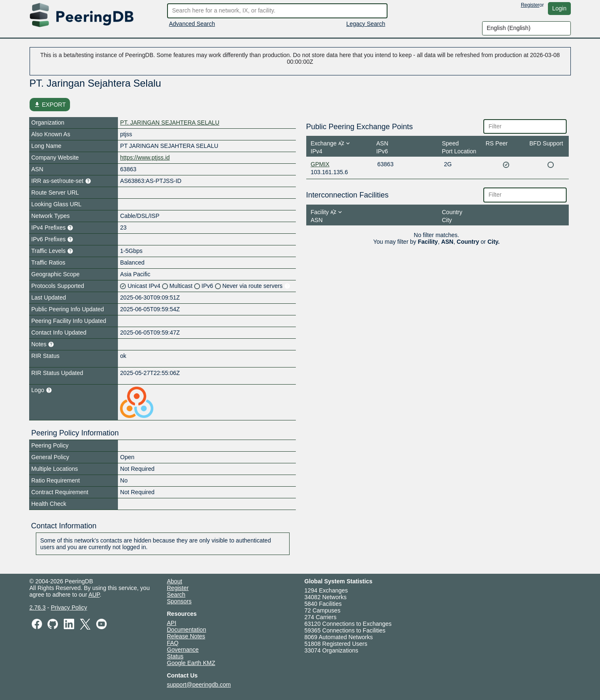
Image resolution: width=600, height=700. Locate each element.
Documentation (187, 630)
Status (175, 656)
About (175, 581)
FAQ (173, 643)
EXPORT (50, 105)
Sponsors (179, 601)
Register (530, 5)
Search (176, 595)
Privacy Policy (69, 607)
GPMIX (320, 164)
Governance (183, 650)
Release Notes (186, 636)
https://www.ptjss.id (145, 157)
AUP (94, 595)
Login (559, 8)
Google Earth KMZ (191, 663)
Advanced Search (192, 24)
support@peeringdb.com (199, 685)
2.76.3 (38, 607)
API (172, 623)
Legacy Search (366, 24)
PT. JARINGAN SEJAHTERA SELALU (170, 122)
